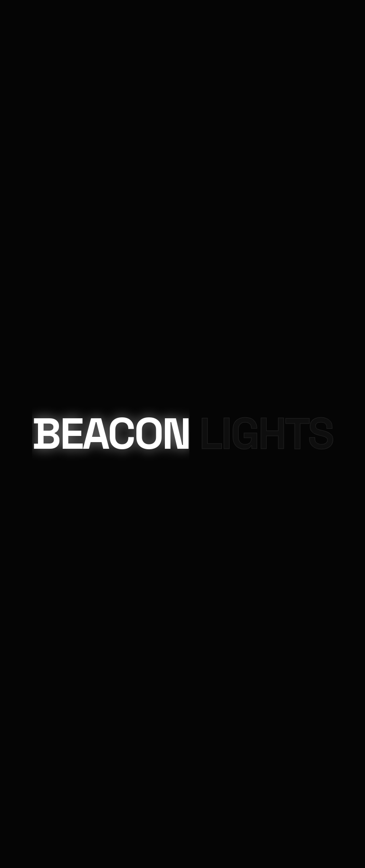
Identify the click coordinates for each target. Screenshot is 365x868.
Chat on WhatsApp (182, 826)
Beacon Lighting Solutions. (166, 431)
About (38, 121)
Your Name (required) (34, 596)
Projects (45, 110)
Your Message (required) (38, 682)
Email (11, 402)
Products (45, 98)
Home (36, 86)
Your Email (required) (33, 639)
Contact (46, 64)
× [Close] (12, 571)
